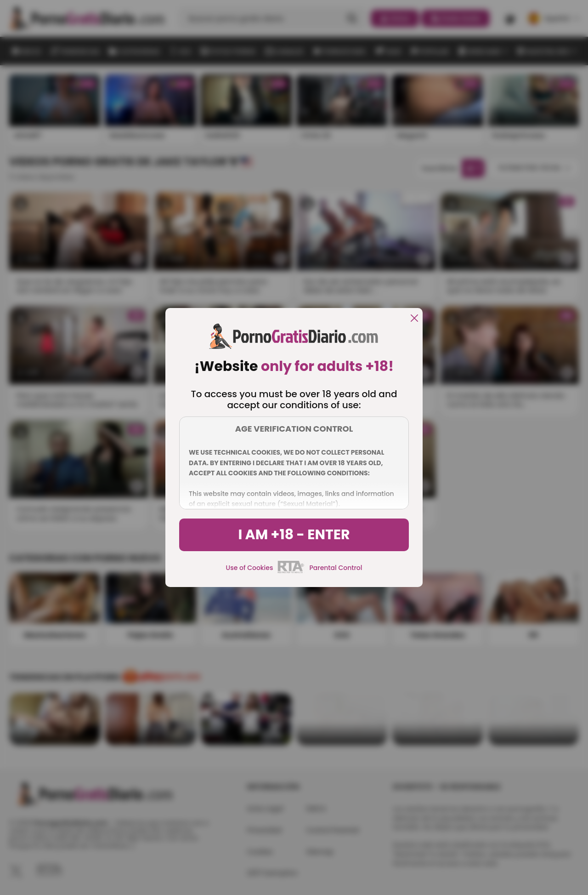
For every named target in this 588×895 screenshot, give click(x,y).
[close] (414, 319)
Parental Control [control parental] (336, 568)
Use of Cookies (250, 568)
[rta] (291, 572)
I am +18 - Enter (294, 535)
